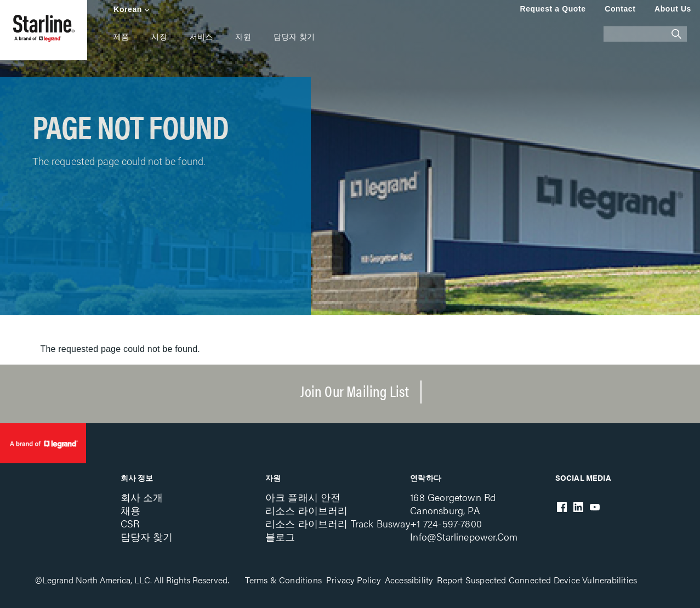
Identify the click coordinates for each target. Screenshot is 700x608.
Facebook (562, 507)
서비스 (201, 37)
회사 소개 (142, 497)
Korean (128, 9)
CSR (130, 523)
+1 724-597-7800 (446, 523)
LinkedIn (578, 507)
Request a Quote (553, 9)
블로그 (280, 536)
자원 (243, 37)
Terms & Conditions (283, 580)
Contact (620, 9)
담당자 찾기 (294, 37)
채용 (130, 510)
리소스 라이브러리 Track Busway (338, 523)
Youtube (595, 507)
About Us (673, 9)
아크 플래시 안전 (303, 497)
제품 (121, 37)
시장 (159, 37)
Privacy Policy (353, 580)
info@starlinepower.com (464, 536)
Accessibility (409, 580)
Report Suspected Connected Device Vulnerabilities (537, 580)
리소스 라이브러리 (307, 510)
